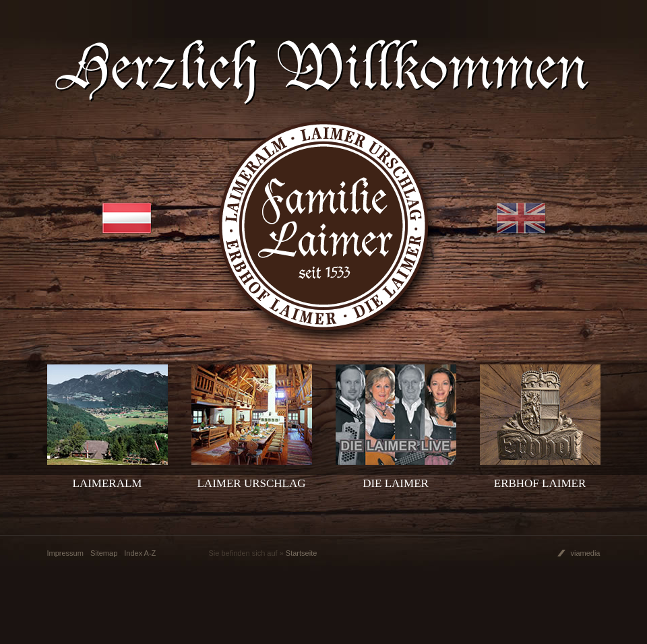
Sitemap (104, 553)
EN (521, 218)
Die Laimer (396, 483)
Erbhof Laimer (540, 483)
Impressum (65, 553)
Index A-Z (140, 553)
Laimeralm (107, 483)
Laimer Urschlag (251, 483)
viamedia (585, 553)
